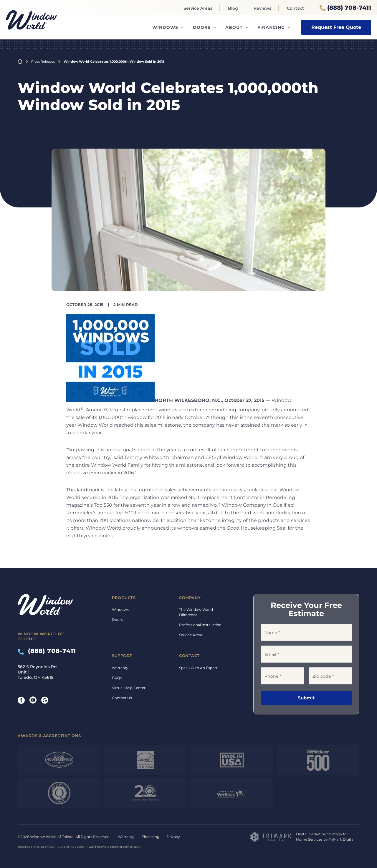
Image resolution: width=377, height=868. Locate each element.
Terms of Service (121, 847)
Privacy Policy (94, 847)
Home (20, 61)
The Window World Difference (196, 612)
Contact (295, 8)
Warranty (120, 668)
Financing (271, 27)
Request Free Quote (336, 27)
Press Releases (43, 61)
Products (124, 598)
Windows (165, 27)
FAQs (117, 678)
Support (122, 656)
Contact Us (122, 698)
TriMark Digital (342, 839)
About (234, 27)
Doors (202, 27)
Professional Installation (200, 625)
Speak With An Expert (198, 668)
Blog (233, 8)
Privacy (173, 837)
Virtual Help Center (129, 688)
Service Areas (198, 8)
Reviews (262, 8)
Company (190, 598)
